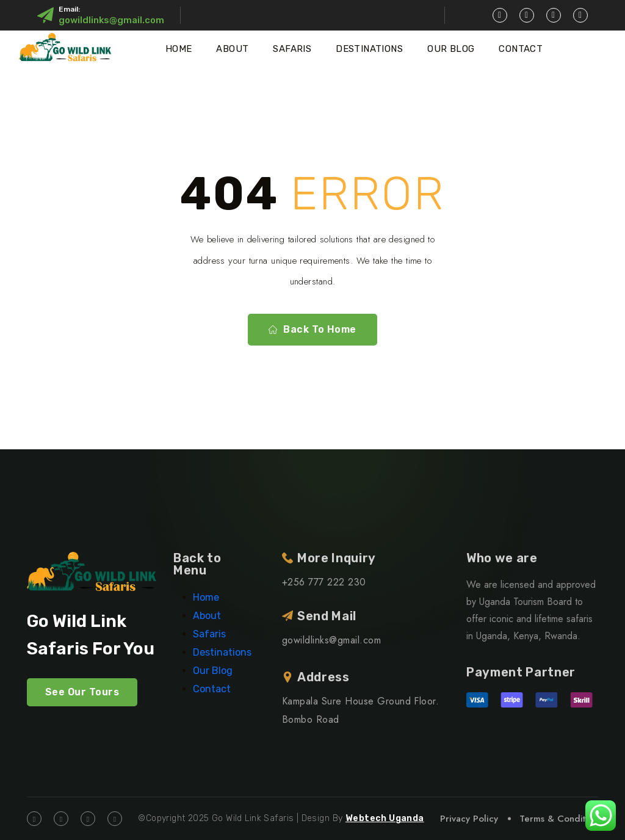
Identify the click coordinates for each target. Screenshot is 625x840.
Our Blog (451, 49)
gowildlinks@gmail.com (111, 20)
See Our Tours (82, 692)
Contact (521, 49)
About (232, 49)
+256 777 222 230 (324, 582)
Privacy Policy (469, 819)
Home (179, 49)
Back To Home (312, 330)
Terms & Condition (559, 819)
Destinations (369, 49)
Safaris (292, 49)
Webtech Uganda (385, 818)
